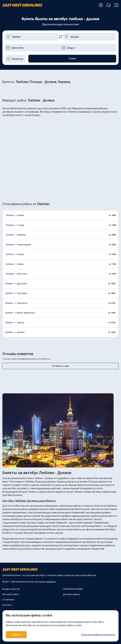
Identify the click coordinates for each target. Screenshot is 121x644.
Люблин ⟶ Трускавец (16, 293)
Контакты (7, 605)
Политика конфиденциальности (98, 635)
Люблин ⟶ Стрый (15, 225)
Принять (16, 635)
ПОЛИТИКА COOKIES (73, 589)
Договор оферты (72, 594)
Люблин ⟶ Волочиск (17, 274)
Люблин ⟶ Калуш (15, 254)
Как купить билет (11, 594)
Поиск (72, 59)
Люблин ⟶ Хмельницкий (18, 245)
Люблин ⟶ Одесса (15, 323)
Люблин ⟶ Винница (16, 235)
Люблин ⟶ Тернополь (16, 303)
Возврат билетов (11, 589)
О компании (8, 600)
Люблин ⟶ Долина (15, 332)
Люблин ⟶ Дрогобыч (16, 284)
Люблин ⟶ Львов (15, 215)
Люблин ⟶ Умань (15, 264)
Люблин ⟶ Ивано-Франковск (20, 313)
